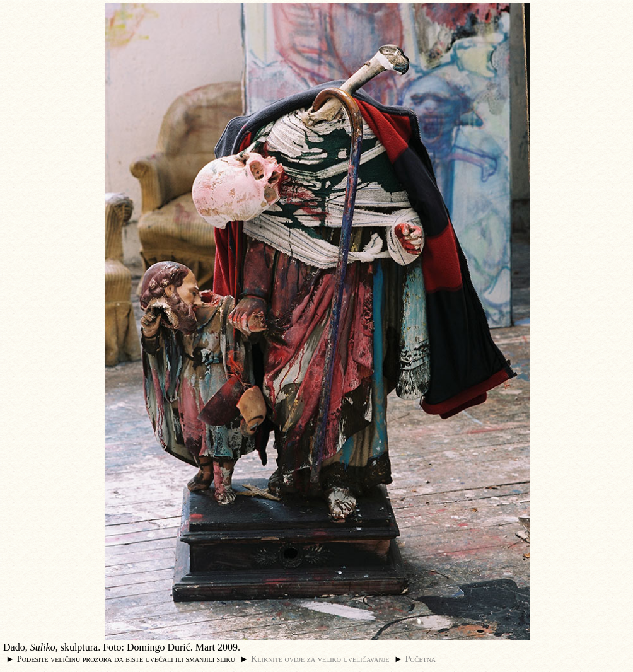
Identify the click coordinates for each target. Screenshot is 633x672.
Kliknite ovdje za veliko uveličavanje (320, 659)
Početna (421, 659)
